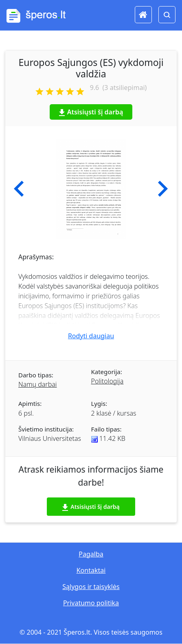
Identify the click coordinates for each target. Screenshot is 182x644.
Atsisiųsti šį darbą (91, 112)
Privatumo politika (91, 603)
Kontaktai (91, 570)
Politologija (107, 381)
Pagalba (91, 554)
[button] (19, 189)
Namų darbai (38, 384)
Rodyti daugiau (91, 336)
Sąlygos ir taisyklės (91, 587)
